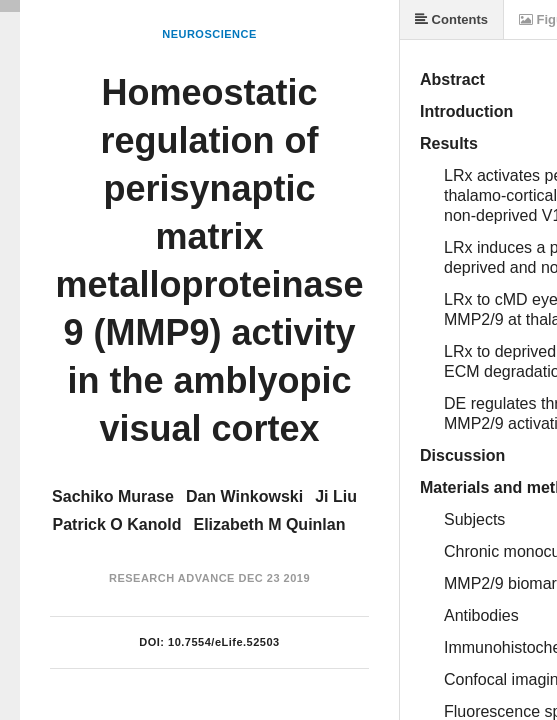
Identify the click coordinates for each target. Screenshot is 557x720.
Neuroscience (209, 34)
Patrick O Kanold (117, 524)
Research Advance (172, 578)
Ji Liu (336, 496)
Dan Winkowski (244, 496)
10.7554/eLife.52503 (224, 642)
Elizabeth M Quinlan (269, 524)
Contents (451, 19)
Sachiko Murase (113, 496)
